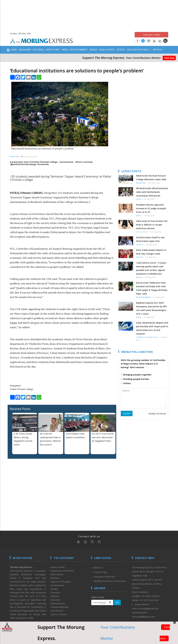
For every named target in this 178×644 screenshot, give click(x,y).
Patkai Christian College (22, 389)
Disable (54, 589)
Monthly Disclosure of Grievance (110, 581)
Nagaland (25, 50)
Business (55, 578)
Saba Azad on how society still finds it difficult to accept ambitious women (152, 225)
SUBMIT (127, 413)
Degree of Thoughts (61, 582)
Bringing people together (136, 375)
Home (14, 50)
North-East (53, 50)
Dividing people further (135, 379)
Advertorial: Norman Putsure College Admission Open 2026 (151, 178)
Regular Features (139, 50)
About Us (98, 567)
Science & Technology (147, 337)
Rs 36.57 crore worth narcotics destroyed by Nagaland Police (103, 437)
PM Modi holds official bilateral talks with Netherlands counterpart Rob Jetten (152, 192)
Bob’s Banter (57, 574)
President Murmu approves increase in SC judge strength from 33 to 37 (151, 208)
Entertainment (79, 50)
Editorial (39, 50)
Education (55, 600)
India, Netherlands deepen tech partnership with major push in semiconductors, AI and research (152, 328)
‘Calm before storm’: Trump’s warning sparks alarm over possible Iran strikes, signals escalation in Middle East (151, 268)
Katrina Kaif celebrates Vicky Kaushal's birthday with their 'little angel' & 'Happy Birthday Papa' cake (152, 288)
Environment (57, 611)
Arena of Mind (57, 567)
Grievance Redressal (104, 577)
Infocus (158, 50)
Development (57, 585)
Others (126, 383)
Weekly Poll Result (157, 414)
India (65, 50)
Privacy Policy (101, 572)
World (93, 50)
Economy (55, 592)
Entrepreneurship (59, 607)
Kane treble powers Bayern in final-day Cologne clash (151, 252)
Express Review (59, 614)
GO (117, 602)
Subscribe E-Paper (152, 35)
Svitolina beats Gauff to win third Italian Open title (150, 239)
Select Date (98, 597)
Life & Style (142, 232)
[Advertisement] (89, 15)
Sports (121, 50)
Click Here (169, 58)
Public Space (107, 50)
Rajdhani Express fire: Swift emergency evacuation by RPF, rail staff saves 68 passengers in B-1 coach (152, 308)
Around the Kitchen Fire (62, 571)
